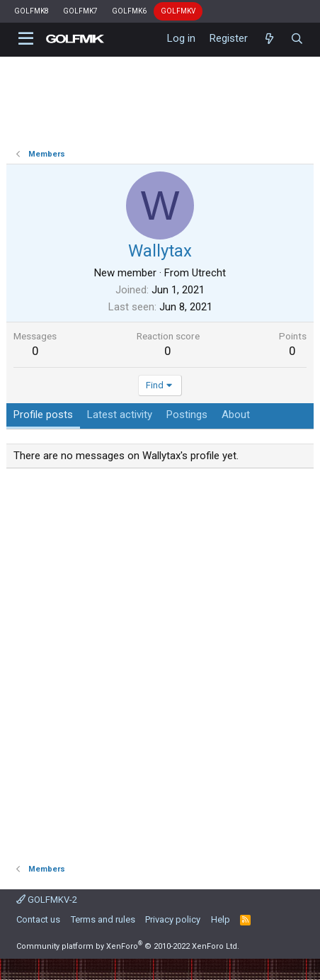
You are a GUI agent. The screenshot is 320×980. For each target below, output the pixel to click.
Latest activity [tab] (120, 415)
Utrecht (209, 273)
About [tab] (236, 415)
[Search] (297, 39)
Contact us (38, 919)
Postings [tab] (187, 415)
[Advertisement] (160, 661)
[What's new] (269, 39)
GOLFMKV (178, 11)
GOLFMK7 (80, 11)
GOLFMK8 (32, 11)
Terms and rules (103, 919)
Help (221, 919)
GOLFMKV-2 (47, 900)
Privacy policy (173, 919)
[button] (26, 39)
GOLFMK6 (129, 11)
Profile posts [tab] (43, 415)
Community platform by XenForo (128, 946)
